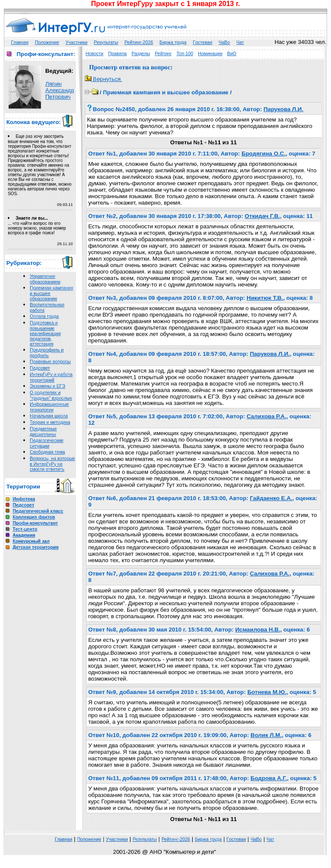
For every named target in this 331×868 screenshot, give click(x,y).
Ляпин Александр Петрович (60, 90)
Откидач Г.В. (262, 216)
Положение (47, 42)
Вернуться (104, 79)
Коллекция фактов (34, 517)
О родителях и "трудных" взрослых (51, 395)
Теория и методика (50, 422)
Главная (20, 42)
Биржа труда (173, 42)
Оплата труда (44, 316)
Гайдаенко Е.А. (271, 498)
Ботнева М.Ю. (267, 692)
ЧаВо (224, 42)
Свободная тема (47, 452)
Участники (77, 42)
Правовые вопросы (50, 361)
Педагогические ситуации (47, 443)
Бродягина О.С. (263, 154)
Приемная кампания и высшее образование (166, 92)
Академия (24, 535)
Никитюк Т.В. (265, 298)
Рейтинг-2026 (139, 42)
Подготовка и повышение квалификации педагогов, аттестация (45, 333)
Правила (117, 53)
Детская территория (36, 547)
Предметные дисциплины (43, 431)
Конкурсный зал (31, 541)
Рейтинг (163, 53)
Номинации (210, 53)
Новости (94, 53)
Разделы (141, 53)
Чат (240, 42)
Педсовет (40, 368)
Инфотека (24, 499)
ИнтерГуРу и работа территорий (51, 377)
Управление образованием (45, 279)
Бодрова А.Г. (269, 778)
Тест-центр (25, 529)
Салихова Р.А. (266, 416)
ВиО (232, 53)
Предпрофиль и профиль (47, 353)
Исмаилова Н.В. (258, 630)
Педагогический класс (38, 511)
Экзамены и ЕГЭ (47, 386)
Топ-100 (185, 53)
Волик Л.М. (266, 735)
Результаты (106, 42)
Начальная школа (49, 416)
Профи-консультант (35, 523)
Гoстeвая (202, 42)
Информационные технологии (49, 407)
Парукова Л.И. (283, 109)
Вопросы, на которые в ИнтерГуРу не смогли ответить (52, 464)
